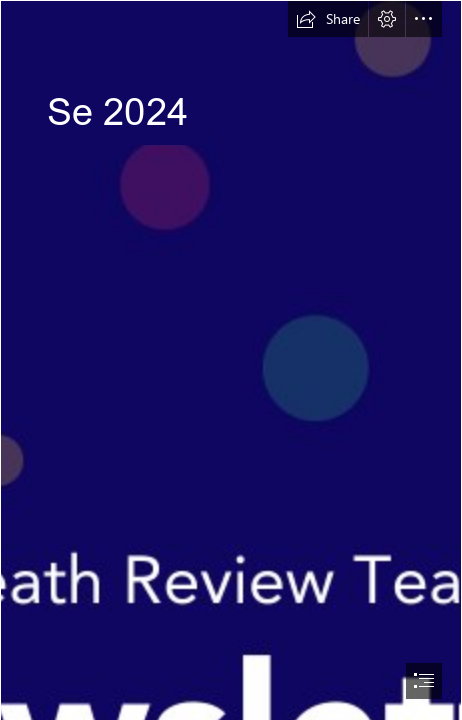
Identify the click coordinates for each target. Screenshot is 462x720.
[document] (231, 360)
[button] (328, 19)
